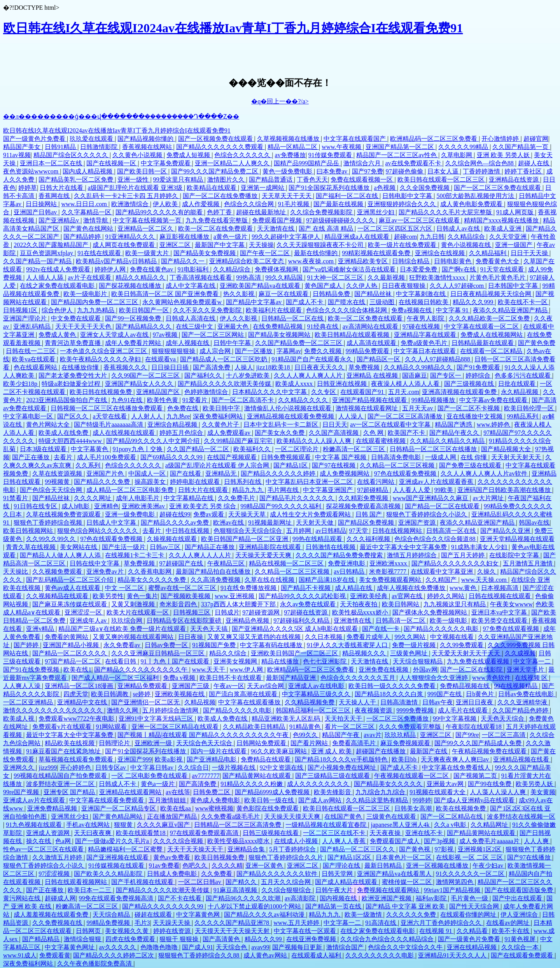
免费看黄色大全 (498, 261)
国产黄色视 (415, 849)
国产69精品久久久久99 (172, 457)
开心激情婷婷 (501, 139)
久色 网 (374, 433)
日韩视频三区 (192, 612)
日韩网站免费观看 (262, 743)
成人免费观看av (230, 433)
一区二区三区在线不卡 (335, 833)
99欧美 (444, 490)
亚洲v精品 (41, 629)
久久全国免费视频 (425, 188)
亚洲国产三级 (191, 686)
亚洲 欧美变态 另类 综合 (203, 506)
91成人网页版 (516, 212)
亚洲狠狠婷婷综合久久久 (402, 204)
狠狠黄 (124, 825)
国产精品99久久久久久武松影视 (303, 596)
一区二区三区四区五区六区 (395, 228)
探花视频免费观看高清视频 (364, 506)
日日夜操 (191, 637)
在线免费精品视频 (278, 326)
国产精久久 (242, 882)
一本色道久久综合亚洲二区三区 (104, 351)
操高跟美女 (151, 482)
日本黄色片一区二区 (404, 857)
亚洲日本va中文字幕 (500, 612)
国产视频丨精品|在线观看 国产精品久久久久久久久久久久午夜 (204, 735)
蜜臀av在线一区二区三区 (183, 588)
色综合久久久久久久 (243, 155)
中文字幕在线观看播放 (250, 702)
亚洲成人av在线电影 (317, 686)
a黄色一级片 (231, 237)
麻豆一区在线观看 (284, 294)
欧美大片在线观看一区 (138, 612)
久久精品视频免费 (310, 702)
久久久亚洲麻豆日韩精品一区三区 (159, 653)
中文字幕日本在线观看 (425, 351)
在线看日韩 (121, 661)
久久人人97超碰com (458, 286)
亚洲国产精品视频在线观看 (370, 400)
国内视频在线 (339, 898)
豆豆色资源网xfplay (47, 253)
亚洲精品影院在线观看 (271, 547)
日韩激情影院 (100, 147)
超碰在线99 (175, 514)
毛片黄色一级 (470, 898)
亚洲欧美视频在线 (180, 694)
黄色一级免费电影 (288, 171)
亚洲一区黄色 (265, 866)
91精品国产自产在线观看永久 (313, 359)
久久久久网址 (93, 498)
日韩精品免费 (332, 294)
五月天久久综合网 (287, 882)
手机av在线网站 (88, 825)
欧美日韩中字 (222, 408)
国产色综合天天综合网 (52, 490)
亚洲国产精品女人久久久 (140, 384)
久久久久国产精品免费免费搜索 (340, 555)
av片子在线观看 (90, 277)
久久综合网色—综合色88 (480, 163)
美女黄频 (543, 792)
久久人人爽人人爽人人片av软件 (485, 473)
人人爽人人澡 (23, 686)
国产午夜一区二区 (266, 253)
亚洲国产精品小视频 (72, 645)
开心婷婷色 (76, 768)
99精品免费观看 (368, 351)
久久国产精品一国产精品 (38, 261)
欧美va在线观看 (34, 359)
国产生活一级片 (124, 547)
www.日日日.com (85, 204)
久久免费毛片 (237, 498)
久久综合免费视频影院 (322, 212)
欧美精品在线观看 (212, 188)
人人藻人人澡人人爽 (499, 792)
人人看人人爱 (412, 490)
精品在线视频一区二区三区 (287, 563)
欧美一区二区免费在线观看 (366, 318)
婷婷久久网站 (446, 596)
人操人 (244, 367)
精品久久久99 (264, 939)
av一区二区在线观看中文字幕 (391, 424)
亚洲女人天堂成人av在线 (115, 335)
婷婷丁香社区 (524, 171)
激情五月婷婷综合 (413, 555)
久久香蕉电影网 (150, 572)
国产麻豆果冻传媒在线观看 (70, 604)
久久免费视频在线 (58, 923)
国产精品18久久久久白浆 (390, 694)
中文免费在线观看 (77, 318)
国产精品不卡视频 (306, 588)
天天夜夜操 (386, 833)
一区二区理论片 (297, 449)
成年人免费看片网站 (134, 343)
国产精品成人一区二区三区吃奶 (224, 359)
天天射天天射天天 (517, 457)
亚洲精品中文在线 (83, 702)
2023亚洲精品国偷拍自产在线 (67, 400)
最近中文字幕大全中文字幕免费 (404, 547)
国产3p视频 (440, 841)
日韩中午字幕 (233, 343)
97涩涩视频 (55, 874)
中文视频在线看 (453, 637)
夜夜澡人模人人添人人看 (406, 384)
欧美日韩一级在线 (270, 800)
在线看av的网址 (508, 923)
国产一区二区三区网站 (213, 335)
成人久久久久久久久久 (319, 784)
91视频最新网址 (271, 523)
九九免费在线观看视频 (479, 661)
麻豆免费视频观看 (406, 743)
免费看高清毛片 (355, 743)
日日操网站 (42, 204)
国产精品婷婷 (83, 237)
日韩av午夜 (438, 702)
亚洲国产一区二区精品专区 (119, 808)
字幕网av (289, 351)
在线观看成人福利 (317, 955)
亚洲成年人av (89, 621)
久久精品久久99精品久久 (419, 367)
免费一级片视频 (415, 645)
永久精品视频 (520, 392)
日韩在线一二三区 (31, 351)
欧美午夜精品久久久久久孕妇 (101, 359)
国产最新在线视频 (339, 204)
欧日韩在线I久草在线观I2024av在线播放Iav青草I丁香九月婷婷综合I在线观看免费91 (233, 28)
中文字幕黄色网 (199, 915)
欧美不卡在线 (511, 931)
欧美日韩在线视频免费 (101, 392)
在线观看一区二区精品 (492, 351)
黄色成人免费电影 (216, 800)
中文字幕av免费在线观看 (494, 400)
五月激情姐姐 (168, 800)
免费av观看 (209, 514)
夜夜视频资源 (374, 710)
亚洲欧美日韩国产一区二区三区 (295, 653)
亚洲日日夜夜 (475, 702)
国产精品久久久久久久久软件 (278, 874)
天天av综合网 (266, 686)
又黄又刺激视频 (134, 604)
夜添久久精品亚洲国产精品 (511, 310)
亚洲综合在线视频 (441, 253)
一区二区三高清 (504, 735)
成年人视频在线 (188, 343)
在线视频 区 (532, 678)
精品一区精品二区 (293, 147)
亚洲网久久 (19, 768)
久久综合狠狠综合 (287, 890)
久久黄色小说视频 (138, 155)
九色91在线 (128, 400)
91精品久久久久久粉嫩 (252, 784)
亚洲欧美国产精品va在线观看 (261, 286)
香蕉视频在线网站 (148, 147)
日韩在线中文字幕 (95, 563)
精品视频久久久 (365, 653)
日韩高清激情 (400, 702)
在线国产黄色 (344, 817)
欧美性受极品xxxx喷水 (239, 841)
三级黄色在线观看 (392, 817)
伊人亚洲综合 (520, 915)
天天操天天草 (248, 514)
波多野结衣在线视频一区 (521, 817)
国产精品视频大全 (507, 449)
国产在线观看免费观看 (523, 955)
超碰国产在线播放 (381, 751)
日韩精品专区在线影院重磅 (185, 621)
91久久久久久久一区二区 (471, 874)
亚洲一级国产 (514, 245)
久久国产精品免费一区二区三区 (299, 343)
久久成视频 (520, 653)
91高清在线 (381, 923)
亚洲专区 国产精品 (70, 792)
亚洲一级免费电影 (131, 514)
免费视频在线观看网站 (389, 890)
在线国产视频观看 (233, 457)
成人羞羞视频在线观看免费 (52, 915)
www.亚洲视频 (235, 596)
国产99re (467, 735)
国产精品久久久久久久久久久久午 (142, 670)
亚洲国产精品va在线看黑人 (395, 874)
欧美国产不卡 (407, 433)
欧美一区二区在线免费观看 (216, 228)
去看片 (64, 457)
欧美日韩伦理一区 (530, 408)
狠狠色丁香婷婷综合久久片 (287, 857)
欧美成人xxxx (295, 384)
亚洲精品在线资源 (514, 179)
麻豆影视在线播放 (185, 237)
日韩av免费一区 (167, 645)
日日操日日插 (171, 367)
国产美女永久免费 (280, 433)
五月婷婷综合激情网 (171, 710)
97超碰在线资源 (306, 612)
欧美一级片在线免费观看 (403, 245)
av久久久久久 (118, 947)
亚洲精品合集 (247, 849)
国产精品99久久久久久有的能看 (160, 212)
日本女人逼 (444, 171)
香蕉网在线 (55, 196)
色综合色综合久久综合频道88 (436, 539)
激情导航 (96, 220)
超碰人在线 (534, 163)
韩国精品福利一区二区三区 (314, 710)
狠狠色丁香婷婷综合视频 (49, 523)
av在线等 (178, 792)
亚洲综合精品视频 (173, 424)
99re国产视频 (22, 792)
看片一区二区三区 (350, 727)
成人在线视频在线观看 (124, 433)
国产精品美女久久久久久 (389, 784)
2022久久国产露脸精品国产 (52, 245)
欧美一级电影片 (86, 294)
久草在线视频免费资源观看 (64, 514)
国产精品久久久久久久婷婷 (279, 473)
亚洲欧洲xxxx (389, 563)
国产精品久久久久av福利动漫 (265, 915)
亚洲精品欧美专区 (364, 261)
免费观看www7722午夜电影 (77, 719)
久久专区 (324, 392)
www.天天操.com (485, 580)
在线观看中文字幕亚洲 (443, 572)
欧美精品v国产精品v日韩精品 (117, 261)
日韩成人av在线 (459, 228)
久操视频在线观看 (173, 539)
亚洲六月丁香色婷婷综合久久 (442, 923)
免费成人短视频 (189, 155)
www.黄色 (464, 588)
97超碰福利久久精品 (302, 621)
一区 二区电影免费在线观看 (150, 776)
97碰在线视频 (422, 326)
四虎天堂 (76, 694)
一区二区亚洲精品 (29, 702)
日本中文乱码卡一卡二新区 (282, 424)
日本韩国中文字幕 (514, 286)
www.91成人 (20, 955)
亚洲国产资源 (418, 523)
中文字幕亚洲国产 (329, 490)
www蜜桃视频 (214, 808)
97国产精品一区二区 (73, 661)
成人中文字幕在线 (191, 286)
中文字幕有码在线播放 (272, 645)
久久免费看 (217, 874)
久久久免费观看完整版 (411, 727)
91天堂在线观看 (503, 269)
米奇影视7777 (388, 572)
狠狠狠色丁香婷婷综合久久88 (199, 955)
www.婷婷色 (494, 424)
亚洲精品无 (222, 473)
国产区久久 (73, 416)
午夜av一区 (229, 686)
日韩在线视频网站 (398, 531)
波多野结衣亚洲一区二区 (61, 784)
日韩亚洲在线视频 (343, 384)
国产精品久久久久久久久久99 (163, 906)
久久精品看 (473, 931)
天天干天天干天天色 (84, 326)
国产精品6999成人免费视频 (273, 792)
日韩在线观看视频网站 (77, 882)
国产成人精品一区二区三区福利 (116, 678)
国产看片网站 (310, 743)
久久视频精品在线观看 (58, 596)
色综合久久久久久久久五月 (359, 678)
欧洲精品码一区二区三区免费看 (434, 139)
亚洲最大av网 (446, 784)
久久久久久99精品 (464, 147)
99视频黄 (58, 482)
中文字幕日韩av (153, 768)
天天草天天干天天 (287, 196)
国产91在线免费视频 (32, 670)
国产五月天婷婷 (464, 555)
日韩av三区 (166, 547)
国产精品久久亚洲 (506, 531)
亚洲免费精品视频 (53, 808)
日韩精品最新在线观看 (483, 343)
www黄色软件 (492, 678)
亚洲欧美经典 (369, 596)
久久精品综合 (467, 237)
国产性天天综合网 (475, 906)
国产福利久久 (204, 375)
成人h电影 (76, 506)
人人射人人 (147, 416)
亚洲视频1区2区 (480, 849)
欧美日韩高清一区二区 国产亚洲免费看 (166, 294)
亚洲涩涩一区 (84, 612)
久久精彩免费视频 (364, 498)
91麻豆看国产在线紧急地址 (64, 751)
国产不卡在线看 (180, 898)
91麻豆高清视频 (236, 890)
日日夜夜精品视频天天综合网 (492, 294)
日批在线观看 (518, 384)
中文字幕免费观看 (166, 163)
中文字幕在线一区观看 (306, 931)
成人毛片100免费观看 (107, 457)
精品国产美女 (23, 147)
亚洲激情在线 (353, 621)
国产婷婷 (27, 645)
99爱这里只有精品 (179, 179)
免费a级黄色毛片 (424, 343)
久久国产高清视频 (334, 433)
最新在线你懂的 (317, 253)
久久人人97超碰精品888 (438, 359)
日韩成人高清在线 (191, 318)
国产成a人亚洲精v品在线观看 (475, 800)
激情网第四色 (455, 882)
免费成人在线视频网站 (492, 335)
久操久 (487, 572)
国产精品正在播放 (210, 547)
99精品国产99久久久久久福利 (282, 506)
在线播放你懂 (81, 367)
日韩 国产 (369, 514)
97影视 (445, 849)
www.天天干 (210, 670)
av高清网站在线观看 (371, 326)
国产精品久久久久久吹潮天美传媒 (225, 384)
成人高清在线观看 (372, 343)
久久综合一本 (521, 947)
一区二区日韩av (200, 882)
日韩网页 (89, 931)
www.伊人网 (247, 670)
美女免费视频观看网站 (391, 580)
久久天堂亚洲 (509, 237)
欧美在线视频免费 (462, 808)
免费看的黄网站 (67, 637)
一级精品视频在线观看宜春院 (327, 825)
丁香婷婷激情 (482, 171)
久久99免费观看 (462, 645)
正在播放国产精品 (173, 817)
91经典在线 (324, 326)
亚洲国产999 (135, 759)
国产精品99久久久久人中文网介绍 (154, 441)
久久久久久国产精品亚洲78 (233, 923)
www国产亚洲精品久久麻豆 (431, 498)
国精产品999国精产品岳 (307, 163)
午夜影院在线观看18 (474, 727)
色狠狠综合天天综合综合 (248, 531)
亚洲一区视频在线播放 (438, 866)
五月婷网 (299, 531)
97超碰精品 (373, 490)
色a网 (64, 841)
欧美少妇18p (21, 384)
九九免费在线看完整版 (217, 220)
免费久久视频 (324, 351)
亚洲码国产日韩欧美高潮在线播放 (505, 490)
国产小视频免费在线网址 (343, 768)
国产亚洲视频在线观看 (118, 857)
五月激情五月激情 (528, 563)
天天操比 (16, 572)
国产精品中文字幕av (255, 302)
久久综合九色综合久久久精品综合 (388, 939)
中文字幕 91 (453, 310)
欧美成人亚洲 (504, 228)
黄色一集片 (142, 596)
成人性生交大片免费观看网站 (311, 514)
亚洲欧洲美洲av (144, 506)
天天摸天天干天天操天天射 (233, 931)
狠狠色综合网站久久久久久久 (98, 531)
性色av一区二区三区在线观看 (44, 849)
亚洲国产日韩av (36, 212)
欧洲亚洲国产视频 (387, 898)
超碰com (406, 237)
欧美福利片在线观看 (275, 310)
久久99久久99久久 (52, 539)
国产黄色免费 (537, 343)
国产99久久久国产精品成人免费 (479, 743)
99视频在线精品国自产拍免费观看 (61, 776)
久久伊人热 (362, 286)
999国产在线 (445, 694)
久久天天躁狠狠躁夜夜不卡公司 (321, 245)
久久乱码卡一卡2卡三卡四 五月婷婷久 (127, 196)
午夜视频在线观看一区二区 (412, 776)
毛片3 (142, 923)
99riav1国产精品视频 (453, 890)
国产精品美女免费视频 (205, 253)
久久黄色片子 (221, 424)
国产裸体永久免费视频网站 (430, 612)
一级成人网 (441, 457)
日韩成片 (227, 612)
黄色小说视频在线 (467, 245)
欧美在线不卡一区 (523, 302)
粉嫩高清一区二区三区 (355, 449)
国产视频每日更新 (298, 947)
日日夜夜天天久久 (320, 367)
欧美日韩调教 (110, 694)
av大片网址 (489, 498)
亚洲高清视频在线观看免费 (460, 392)
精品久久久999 (474, 302)
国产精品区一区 (379, 359)
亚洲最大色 (234, 326)
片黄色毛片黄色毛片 (498, 277)
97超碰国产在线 (182, 563)
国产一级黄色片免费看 (35, 139)
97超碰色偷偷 (405, 171)
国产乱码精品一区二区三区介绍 (70, 580)
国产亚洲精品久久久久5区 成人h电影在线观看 (296, 629)
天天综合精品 (112, 915)
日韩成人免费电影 (173, 874)
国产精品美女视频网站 (280, 335)
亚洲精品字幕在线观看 (426, 335)
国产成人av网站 (321, 800)
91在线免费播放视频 (249, 588)
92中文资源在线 (282, 768)
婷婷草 (28, 188)
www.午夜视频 (342, 147)
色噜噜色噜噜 (160, 947)
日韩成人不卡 (118, 784)
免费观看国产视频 (278, 220)
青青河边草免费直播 (73, 343)
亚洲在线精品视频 (472, 947)
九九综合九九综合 (381, 792)
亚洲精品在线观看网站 (131, 792)
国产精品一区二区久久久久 (70, 653)
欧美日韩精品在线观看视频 (353, 335)
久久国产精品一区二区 (199, 449)
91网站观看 (112, 727)
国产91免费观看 (479, 367)
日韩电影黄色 (453, 261)
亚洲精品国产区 (159, 392)
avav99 (260, 947)
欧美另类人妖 (535, 784)
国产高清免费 (212, 367)
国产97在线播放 (530, 857)
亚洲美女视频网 (236, 661)
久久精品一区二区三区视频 (398, 465)
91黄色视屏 (521, 939)
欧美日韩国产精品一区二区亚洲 (245, 539)
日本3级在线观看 (44, 449)
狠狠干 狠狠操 (180, 939)
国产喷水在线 (347, 302)
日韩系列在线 (243, 482)
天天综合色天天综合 (205, 743)
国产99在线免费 (490, 784)
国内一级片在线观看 (219, 751)
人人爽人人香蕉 (345, 841)
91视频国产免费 (215, 645)
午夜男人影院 (426, 318)
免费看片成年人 (369, 637)
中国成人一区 (148, 473)
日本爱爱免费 (419, 269)
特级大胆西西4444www (71, 441)
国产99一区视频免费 (134, 318)
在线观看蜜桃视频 (381, 441)
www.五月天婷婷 (297, 923)
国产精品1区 (291, 465)
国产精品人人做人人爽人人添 (61, 555)
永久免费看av (123, 645)
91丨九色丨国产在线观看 (176, 661)
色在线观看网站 (36, 367)
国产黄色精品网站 (118, 817)
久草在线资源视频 (58, 473)
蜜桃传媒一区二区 (408, 882)
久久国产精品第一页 (521, 147)
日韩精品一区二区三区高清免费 (238, 825)
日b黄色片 (481, 694)
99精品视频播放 (434, 400)
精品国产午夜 (341, 735)
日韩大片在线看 (62, 188)
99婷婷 (422, 800)
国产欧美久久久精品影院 (109, 874)
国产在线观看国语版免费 (520, 890)
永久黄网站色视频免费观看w (183, 302)
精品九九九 (248, 490)
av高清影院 (301, 898)
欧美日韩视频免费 (220, 857)
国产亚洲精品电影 (212, 759)
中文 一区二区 (125, 588)
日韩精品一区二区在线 (293, 318)
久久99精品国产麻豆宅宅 (239, 441)
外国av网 (425, 670)
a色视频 (386, 188)
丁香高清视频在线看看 (201, 277)
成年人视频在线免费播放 (412, 588)
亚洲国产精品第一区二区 (401, 147)
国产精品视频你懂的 (146, 139)
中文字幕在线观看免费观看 (107, 800)
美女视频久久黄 (128, 931)
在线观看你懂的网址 (469, 915)
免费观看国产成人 (395, 841)
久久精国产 (442, 580)
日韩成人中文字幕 (112, 523)
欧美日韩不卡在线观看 (231, 678)
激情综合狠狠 (83, 939)
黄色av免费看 (172, 857)
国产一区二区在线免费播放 (221, 196)
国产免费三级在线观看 (471, 465)
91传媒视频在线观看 (117, 866)
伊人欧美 (166, 204)
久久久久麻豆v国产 (164, 825)
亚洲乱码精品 (33, 326)
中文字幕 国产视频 (341, 457)
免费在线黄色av (152, 269)
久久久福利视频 (369, 539)
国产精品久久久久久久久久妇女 (456, 563)
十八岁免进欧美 (248, 375)
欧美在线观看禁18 (142, 833)
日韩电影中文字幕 (408, 196)
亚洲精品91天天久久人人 (453, 955)
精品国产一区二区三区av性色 (397, 155)
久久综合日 (193, 768)
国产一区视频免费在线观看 (216, 139)
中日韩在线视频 (188, 531)
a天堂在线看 (110, 416)
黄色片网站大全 (49, 424)
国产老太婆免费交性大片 (73, 375)
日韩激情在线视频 (331, 547)
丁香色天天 (312, 179)
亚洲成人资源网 (49, 833)
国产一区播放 (254, 351)
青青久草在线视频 (31, 547)
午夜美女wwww (511, 604)
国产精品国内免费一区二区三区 (95, 302)
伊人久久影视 (239, 318)
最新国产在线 (429, 751)
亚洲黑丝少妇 (376, 212)
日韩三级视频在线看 (271, 833)
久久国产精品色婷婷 (521, 710)
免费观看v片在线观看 (63, 727)
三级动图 (383, 302)
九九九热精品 (96, 310)
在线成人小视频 (297, 841)
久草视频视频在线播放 (289, 139)
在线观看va (161, 359)
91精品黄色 (306, 727)
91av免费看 (164, 866)
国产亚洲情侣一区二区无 (146, 702)
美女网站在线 (79, 547)
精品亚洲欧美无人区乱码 (287, 719)
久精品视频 (200, 702)
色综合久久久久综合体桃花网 (347, 310)
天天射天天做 (315, 523)
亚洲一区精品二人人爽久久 (233, 163)
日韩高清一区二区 (401, 621)
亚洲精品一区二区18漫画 (80, 686)
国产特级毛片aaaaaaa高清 (109, 424)
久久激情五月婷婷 (58, 857)
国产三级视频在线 (470, 384)
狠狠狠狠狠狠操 (174, 351)
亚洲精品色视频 (248, 621)
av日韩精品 (331, 531)
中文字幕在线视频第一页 (148, 220)
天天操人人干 (358, 702)
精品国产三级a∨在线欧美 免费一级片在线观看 (123, 629)
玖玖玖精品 (401, 735)
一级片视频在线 (234, 768)
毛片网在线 (284, 490)
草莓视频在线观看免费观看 (77, 759)
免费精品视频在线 (465, 686)
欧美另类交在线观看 (500, 621)
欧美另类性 (108, 596)
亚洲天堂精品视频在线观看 (517, 539)
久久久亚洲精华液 (523, 702)
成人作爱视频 (201, 204)
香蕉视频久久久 (126, 367)
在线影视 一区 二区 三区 (470, 857)
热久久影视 (240, 294)
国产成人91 (198, 947)
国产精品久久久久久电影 (238, 710)
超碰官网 (536, 139)
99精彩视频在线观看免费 (377, 253)
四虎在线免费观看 (131, 939)
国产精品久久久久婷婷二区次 (114, 955)
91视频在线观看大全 (438, 792)
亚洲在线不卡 (425, 833)
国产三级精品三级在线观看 (333, 776)
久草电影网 (457, 155)
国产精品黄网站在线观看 (257, 776)
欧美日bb (405, 759)
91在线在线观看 (100, 253)
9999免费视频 (416, 710)
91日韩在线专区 (36, 506)
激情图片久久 (227, 179)
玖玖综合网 (128, 621)
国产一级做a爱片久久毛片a (113, 841)
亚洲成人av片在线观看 (35, 800)
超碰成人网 (60, 898)
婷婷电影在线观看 (196, 482)
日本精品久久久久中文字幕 (270, 392)
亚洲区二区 (176, 245)
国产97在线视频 (334, 465)
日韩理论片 (115, 743)
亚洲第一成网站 (263, 188)
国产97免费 (367, 171)
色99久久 (306, 735)
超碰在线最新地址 (262, 212)
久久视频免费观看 (58, 572)
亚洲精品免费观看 (143, 686)
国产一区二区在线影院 (472, 670)
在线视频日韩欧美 (424, 302)
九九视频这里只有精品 (455, 604)
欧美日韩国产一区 (145, 310)
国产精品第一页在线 (334, 906)
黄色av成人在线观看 (73, 588)
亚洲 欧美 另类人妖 (504, 155)
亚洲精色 (107, 506)
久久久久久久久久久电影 (380, 955)
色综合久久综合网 (250, 204)
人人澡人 (352, 416)
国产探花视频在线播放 (131, 286)
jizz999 (48, 768)
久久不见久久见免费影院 (208, 310)
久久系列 (89, 465)
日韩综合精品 (411, 261)
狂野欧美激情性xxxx (438, 277)
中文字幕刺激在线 (422, 294)
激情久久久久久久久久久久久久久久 (54, 710)
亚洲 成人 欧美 (332, 751)
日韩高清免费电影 (397, 457)
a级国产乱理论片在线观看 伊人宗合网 (218, 465)
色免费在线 (184, 408)
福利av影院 (432, 898)
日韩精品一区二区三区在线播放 (434, 449)
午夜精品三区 (227, 563)
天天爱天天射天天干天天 (467, 653)
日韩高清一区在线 (452, 531)
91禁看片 (16, 498)
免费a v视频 (180, 678)
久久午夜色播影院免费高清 (95, 964)
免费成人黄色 (58, 335)
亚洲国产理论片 (26, 318)
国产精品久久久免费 (103, 482)
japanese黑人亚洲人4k (401, 825)
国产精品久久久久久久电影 (442, 629)
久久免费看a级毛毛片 (231, 817)
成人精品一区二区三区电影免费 (131, 490)
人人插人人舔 (45, 277)
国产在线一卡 (381, 629)
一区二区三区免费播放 (398, 719)
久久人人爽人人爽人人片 (309, 375)
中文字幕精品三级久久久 (317, 694)
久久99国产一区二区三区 (146, 375)
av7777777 (206, 776)
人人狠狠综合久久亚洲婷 (434, 678)
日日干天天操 (530, 253)
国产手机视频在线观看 (143, 882)
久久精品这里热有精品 (378, 800)
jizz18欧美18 (274, 367)
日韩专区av (111, 768)
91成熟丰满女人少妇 (480, 547)
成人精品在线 (354, 588)
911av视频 (17, 155)
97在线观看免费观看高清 (205, 833)
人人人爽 (537, 841)
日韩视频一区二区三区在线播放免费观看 (107, 408)
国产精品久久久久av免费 (176, 523)
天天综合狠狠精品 (418, 661)
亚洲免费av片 (106, 572)
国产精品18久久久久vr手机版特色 (342, 759)
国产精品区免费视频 (367, 523)
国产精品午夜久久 (455, 433)
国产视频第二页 (476, 776)
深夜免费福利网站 (219, 416)
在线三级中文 (195, 326)
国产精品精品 (42, 939)
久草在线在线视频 (270, 580)
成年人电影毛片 (138, 498)
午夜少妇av (489, 866)
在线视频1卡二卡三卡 (135, 555)
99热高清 (249, 277)
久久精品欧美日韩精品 (255, 727)
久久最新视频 (387, 277)
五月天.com (404, 392)
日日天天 (335, 424)
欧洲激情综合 (131, 204)
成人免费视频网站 (345, 473)
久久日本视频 (324, 637)
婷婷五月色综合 (182, 433)
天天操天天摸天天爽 (293, 817)
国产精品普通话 (271, 179)
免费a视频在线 (412, 310)
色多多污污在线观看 (523, 375)
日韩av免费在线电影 (527, 694)
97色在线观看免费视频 (406, 473)
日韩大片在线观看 (204, 490)
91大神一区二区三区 (336, 277)
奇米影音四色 (179, 604)
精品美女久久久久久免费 (152, 580)
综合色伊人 (58, 310)
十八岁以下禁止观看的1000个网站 (255, 906)
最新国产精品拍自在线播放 (214, 572)
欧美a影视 (169, 759)
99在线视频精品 (516, 686)
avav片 (373, 735)
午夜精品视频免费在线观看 (490, 751)
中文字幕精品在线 (189, 498)
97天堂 (359, 531)
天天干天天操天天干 (196, 849)
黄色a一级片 (158, 784)
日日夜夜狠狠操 (404, 286)
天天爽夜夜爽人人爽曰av (456, 759)
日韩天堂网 (338, 874)
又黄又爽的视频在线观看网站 (134, 637)
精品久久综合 (229, 653)
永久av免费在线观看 (309, 604)
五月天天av (418, 408)
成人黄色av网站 (266, 955)
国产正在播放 (31, 457)
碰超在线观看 (154, 915)
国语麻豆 (415, 375)
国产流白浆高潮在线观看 (244, 694)
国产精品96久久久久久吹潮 (244, 898)
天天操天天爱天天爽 (264, 555)
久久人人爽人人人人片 (201, 555)
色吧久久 (196, 866)
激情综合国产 (346, 947)
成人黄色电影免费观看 (472, 204)
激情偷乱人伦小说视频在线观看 (289, 408)
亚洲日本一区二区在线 (52, 163)
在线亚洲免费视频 (312, 939)
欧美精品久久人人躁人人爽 (315, 441)
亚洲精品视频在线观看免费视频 (291, 416)
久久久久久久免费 (412, 915)
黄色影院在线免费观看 (268, 808)
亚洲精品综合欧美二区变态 (247, 261)
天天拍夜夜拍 (359, 604)
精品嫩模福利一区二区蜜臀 (126, 849)
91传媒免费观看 (331, 155)
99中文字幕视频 (455, 719)
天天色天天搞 (210, 629)
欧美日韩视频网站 (29, 531)
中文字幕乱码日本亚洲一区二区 (310, 482)
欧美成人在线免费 (64, 433)
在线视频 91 (436, 931)
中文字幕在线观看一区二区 (482, 326)
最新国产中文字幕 (220, 245)
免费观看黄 (55, 955)
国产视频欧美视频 (186, 596)
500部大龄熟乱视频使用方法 (476, 196)
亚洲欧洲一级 (154, 743)
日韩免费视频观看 (287, 457)
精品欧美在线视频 (70, 743)
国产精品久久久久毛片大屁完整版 (446, 212)
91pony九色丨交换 (138, 449)
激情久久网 (123, 710)
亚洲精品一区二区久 (146, 228)
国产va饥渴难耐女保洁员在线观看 (350, 269)
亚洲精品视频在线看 (522, 759)
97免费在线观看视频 (512, 629)
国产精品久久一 (184, 261)
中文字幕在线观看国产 (355, 139)
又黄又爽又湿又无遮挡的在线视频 (255, 637)
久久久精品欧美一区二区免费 (490, 318)
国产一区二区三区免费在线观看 (498, 188)
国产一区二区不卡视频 (469, 408)
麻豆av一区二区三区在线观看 (420, 220)
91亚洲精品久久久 (131, 237)
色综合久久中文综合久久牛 (406, 947)
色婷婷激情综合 (207, 392)
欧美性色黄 (163, 400)
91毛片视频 (294, 204)
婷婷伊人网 (111, 269)
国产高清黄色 (222, 939)
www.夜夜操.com (312, 261)
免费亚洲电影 (347, 563)
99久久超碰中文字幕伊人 (287, 237)
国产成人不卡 (305, 302)
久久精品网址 (490, 825)
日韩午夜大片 (335, 890)
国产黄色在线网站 (89, 228)
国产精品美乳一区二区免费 (77, 179)
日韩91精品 (61, 147)
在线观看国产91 (363, 392)
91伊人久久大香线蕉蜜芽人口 (348, 645)
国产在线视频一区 (112, 163)
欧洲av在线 (229, 523)
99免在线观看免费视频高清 (117, 898)
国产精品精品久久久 (144, 326)
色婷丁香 (220, 212)
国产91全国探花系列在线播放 (330, 188)
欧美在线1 (77, 670)
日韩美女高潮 (414, 808)
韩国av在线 (534, 523)
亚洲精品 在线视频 (373, 375)
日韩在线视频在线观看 (500, 596)
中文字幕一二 (533, 661)
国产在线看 (186, 473)
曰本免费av (333, 171)
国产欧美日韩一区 (143, 171)
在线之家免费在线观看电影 (58, 286)
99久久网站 (411, 637)
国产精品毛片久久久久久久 (297, 498)
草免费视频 (365, 367)
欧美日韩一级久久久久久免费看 (393, 686)
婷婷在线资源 (173, 931)
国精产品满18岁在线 (327, 580)
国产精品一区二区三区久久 (358, 849)
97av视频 (166, 335)
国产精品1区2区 (350, 857)
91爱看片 (196, 400)
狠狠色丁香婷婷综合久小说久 (427, 514)
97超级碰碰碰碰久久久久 (341, 220)
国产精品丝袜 (374, 294)
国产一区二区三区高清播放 (406, 416)
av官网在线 (408, 596)
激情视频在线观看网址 (367, 408)
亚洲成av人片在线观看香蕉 (437, 482)
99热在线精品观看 (318, 539)
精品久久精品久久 (141, 277)
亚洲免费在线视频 (384, 670)
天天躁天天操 (172, 923)
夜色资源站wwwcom (31, 171)
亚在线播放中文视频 (475, 416)
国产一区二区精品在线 (452, 817)
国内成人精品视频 (88, 171)
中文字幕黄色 (90, 449)
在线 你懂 (474, 457)
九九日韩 (432, 237)
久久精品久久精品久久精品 (448, 441)
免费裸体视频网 (277, 269)
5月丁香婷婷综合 (293, 849)
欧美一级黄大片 (148, 253)
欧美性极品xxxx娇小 (361, 612)
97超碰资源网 (262, 612)
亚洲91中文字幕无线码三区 (157, 719)
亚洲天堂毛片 (526, 670)
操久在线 (39, 841)
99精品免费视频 (109, 923)
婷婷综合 (479, 375)
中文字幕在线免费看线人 (457, 768)
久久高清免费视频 (216, 580)
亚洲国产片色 (106, 473)
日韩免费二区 (212, 792)
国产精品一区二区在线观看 (443, 506)
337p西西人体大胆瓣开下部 (239, 604)
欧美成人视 (19, 719)
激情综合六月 (363, 163)
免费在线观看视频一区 (362, 179)
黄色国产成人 (324, 286)
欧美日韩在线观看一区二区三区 (442, 179)
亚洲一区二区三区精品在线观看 (176, 727)
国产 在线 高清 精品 (327, 228)
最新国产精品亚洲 (292, 678)
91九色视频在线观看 (35, 825)
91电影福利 (194, 269)
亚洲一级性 (134, 179)
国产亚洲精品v (59, 220)
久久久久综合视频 (179, 841)
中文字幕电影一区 (29, 416)
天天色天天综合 (503, 719)
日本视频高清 (500, 588)
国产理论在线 (342, 866)
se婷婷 (143, 694)
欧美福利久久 (253, 449)
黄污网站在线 (23, 898)
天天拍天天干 (344, 719)
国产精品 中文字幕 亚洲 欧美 (406, 906)
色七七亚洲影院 (325, 661)
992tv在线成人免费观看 (59, 269)
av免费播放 (290, 155)
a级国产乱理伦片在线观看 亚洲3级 (136, 188)
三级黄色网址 (409, 653)
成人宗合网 (216, 351)
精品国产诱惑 (454, 424)
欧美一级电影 (449, 621)
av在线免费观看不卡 (414, 163)
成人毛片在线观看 (464, 710)
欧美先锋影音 (333, 792)
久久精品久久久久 (304, 400)
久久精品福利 (488, 253)
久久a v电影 (451, 825)
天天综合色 (232, 947)
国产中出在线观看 (518, 898)
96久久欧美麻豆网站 (280, 751)
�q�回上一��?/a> (280, 101)
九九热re (178, 416)
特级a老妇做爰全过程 (72, 384)
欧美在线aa (176, 808)
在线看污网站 (376, 482)
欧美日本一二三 (90, 890)
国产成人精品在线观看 (347, 882)
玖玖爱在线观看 (92, 139)
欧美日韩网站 (401, 604)
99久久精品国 (285, 277)
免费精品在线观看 (266, 759)
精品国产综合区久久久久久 (72, 155)
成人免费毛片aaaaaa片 (490, 841)
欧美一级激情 (364, 915)
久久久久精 (227, 866)
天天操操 (261, 245)
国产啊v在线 (460, 269)
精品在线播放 (281, 661)
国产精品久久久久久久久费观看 (220, 147)
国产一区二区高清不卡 (243, 400)
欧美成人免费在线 (223, 719)
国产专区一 (446, 375)
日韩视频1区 (21, 310)
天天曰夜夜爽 (93, 833)
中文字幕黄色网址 (70, 947)
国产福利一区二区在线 (348, 196)
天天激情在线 (276, 228)
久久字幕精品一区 (87, 212)
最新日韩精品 (384, 866)
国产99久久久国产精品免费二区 (215, 171)
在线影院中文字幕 (515, 555)
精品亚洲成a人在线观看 (358, 237)
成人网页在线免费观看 (124, 245)
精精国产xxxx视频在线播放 (502, 220)
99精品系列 (523, 416)
